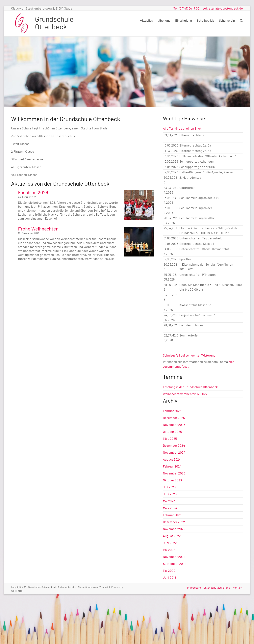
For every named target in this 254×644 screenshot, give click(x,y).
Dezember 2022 (174, 522)
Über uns (164, 20)
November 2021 (174, 557)
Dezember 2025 (174, 418)
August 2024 (172, 459)
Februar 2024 (172, 466)
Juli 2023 (169, 487)
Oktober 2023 (172, 480)
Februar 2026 (172, 411)
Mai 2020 (169, 570)
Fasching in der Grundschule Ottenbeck (190, 387)
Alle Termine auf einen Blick (182, 128)
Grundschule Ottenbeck (54, 23)
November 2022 (174, 529)
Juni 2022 (170, 543)
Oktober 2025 (172, 431)
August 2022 (172, 536)
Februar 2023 (172, 515)
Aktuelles (146, 20)
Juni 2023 (170, 494)
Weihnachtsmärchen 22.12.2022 (185, 394)
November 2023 (174, 473)
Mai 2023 (169, 501)
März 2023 (170, 508)
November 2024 (174, 452)
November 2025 (174, 425)
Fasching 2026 (33, 192)
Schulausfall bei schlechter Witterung (189, 355)
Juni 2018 (169, 577)
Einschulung (184, 20)
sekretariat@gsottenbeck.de (223, 8)
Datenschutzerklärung (217, 587)
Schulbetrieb (205, 20)
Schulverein (227, 20)
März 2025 (170, 438)
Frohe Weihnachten (38, 229)
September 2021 (174, 563)
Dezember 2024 (174, 445)
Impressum (193, 587)
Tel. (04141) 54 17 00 (186, 8)
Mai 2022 (169, 550)
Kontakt (238, 587)
